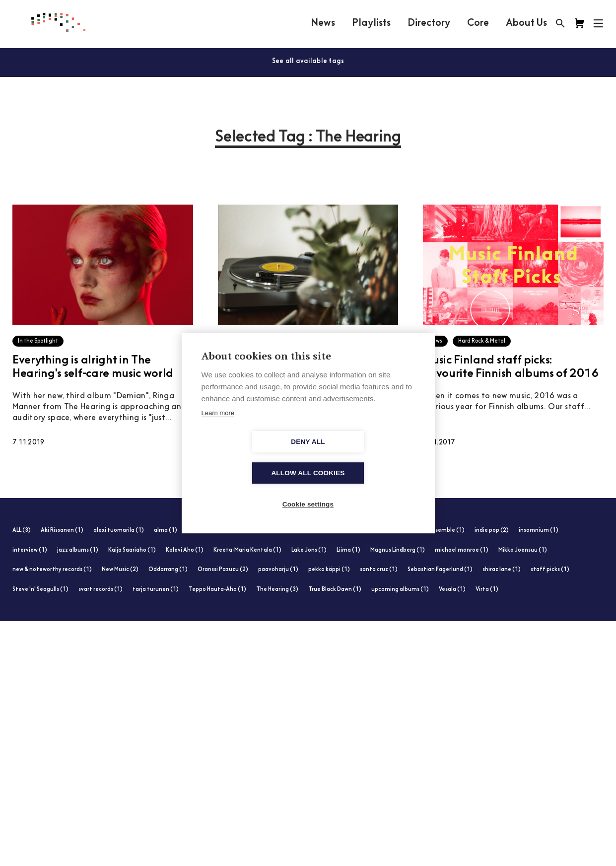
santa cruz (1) (379, 570)
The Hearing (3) (277, 590)
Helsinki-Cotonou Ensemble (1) (423, 531)
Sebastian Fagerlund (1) (440, 570)
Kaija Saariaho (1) (132, 550)
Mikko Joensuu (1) (523, 550)
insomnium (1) (539, 531)
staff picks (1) (550, 570)
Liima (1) (348, 550)
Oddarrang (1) (168, 570)
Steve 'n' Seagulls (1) (40, 590)
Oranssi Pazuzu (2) (223, 570)
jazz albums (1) (78, 550)
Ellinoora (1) (251, 531)
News (323, 23)
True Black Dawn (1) (335, 590)
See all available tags (308, 61)
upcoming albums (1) (400, 590)
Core (478, 23)
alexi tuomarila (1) (119, 531)
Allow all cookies (365, 458)
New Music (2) (120, 570)
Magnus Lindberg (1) (398, 550)
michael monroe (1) (462, 550)
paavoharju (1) (278, 570)
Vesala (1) (452, 590)
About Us (526, 23)
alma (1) (166, 531)
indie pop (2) (492, 531)
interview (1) (30, 550)
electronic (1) (206, 531)
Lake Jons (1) (309, 550)
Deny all (251, 458)
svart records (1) (101, 590)
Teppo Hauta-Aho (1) (217, 590)
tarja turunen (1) (156, 590)
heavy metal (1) (349, 531)
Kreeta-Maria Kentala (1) (247, 550)
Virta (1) (487, 590)
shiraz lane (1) (502, 570)
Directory (429, 23)
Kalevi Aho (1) (185, 550)
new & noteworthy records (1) (52, 570)
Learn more (218, 429)
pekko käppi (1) (329, 570)
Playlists (371, 23)
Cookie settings (308, 489)
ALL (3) (22, 531)
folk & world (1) (297, 531)
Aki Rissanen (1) (62, 531)
